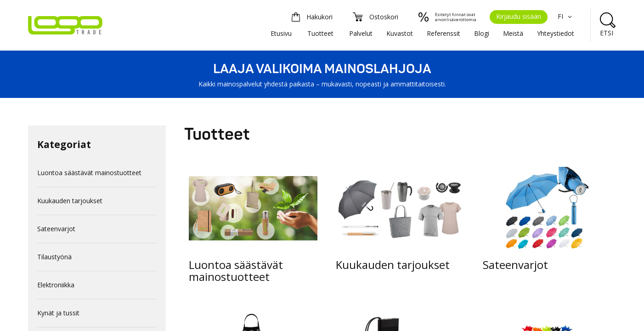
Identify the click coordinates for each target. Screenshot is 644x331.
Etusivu (281, 33)
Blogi (482, 33)
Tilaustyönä (54, 257)
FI (566, 16)
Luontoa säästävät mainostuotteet (89, 173)
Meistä (513, 33)
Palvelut (361, 33)
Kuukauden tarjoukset (70, 201)
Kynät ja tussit (58, 313)
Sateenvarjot (56, 229)
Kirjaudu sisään (519, 16)
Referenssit (443, 33)
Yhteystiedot (556, 33)
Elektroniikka (56, 285)
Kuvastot (400, 33)
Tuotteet (320, 33)
